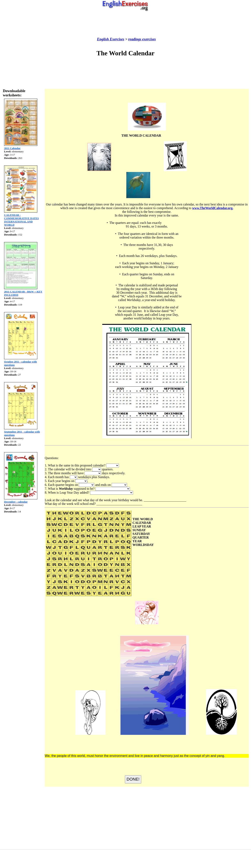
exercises (148, 39)
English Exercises (111, 39)
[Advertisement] (125, 24)
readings (135, 39)
